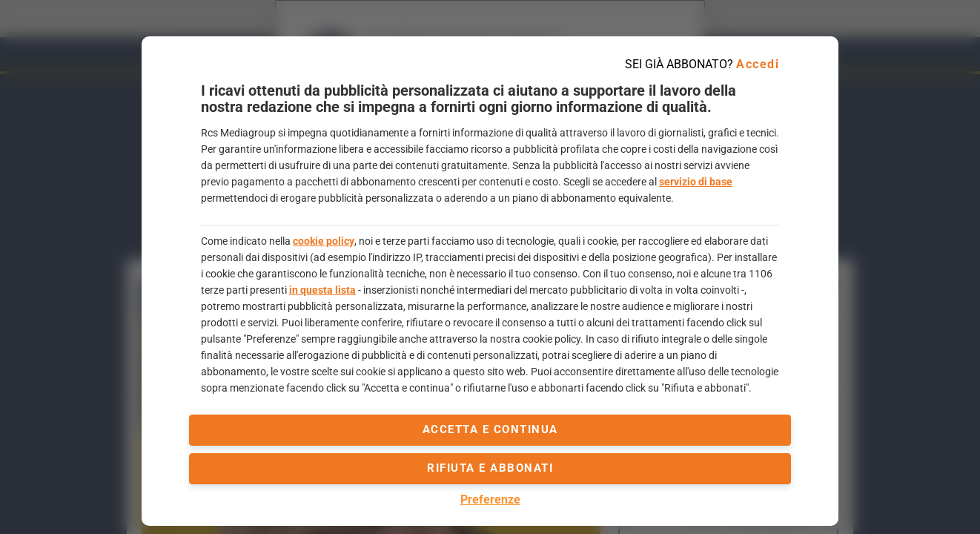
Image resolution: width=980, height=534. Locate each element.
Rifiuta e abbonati (490, 468)
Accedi (758, 64)
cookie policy (324, 241)
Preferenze (490, 500)
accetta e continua (490, 429)
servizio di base (696, 182)
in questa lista (322, 290)
